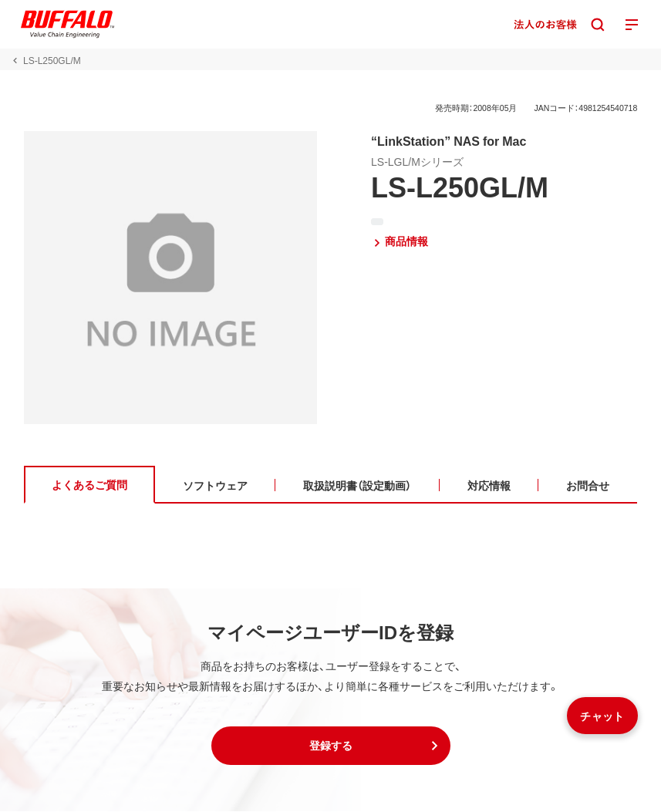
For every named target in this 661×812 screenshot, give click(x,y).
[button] (331, 746)
